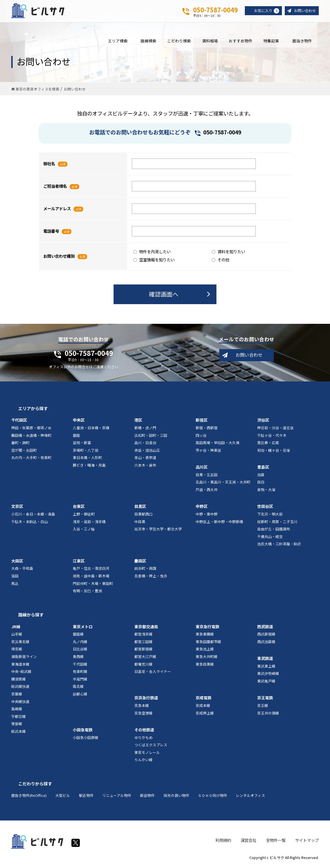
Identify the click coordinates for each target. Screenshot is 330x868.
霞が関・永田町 (24, 451)
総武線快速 (20, 688)
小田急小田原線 (86, 739)
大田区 (17, 562)
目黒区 (140, 508)
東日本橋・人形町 (87, 459)
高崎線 (17, 710)
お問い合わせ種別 (59, 257)
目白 (261, 483)
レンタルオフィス (250, 796)
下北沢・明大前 (270, 515)
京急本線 (142, 707)
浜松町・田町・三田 (151, 436)
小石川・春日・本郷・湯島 (33, 515)
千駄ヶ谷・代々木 (272, 436)
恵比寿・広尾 (268, 444)
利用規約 (223, 841)
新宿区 (202, 421)
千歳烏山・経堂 (270, 538)
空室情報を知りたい (154, 261)
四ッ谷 (201, 436)
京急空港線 (143, 714)
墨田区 (140, 562)
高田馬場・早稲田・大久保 (218, 444)
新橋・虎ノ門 (145, 429)
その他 (221, 261)
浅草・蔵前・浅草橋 (89, 523)
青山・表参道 (145, 459)
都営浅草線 (143, 635)
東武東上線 (266, 667)
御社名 (49, 165)
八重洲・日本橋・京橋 (91, 429)
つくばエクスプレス (151, 746)
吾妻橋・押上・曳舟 (151, 577)
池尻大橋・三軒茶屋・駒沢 (279, 545)
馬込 (15, 585)
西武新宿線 (266, 635)
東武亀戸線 (266, 682)
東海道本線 (20, 665)
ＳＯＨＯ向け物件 (213, 796)
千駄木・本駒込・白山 (30, 523)
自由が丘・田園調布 (274, 530)
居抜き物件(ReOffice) (29, 796)
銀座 (76, 436)
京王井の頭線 (268, 714)
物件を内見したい (152, 253)
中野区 (202, 508)
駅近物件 (86, 796)
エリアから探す (33, 410)
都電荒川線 (143, 665)
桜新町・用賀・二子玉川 (277, 523)
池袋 (261, 476)
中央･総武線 (21, 673)
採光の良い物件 (176, 796)
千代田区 (19, 421)
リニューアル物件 (117, 796)
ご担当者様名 (55, 187)
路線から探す (31, 616)
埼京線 (17, 650)
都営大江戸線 (145, 658)
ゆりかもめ (143, 739)
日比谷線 (80, 650)
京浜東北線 (20, 643)
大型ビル (63, 796)
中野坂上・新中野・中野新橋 (219, 523)
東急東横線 (205, 635)
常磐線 (17, 725)
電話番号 (51, 232)
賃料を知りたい (228, 253)
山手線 (17, 635)
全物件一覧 (276, 841)
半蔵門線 (80, 680)
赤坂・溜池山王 (147, 451)
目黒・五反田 (207, 476)
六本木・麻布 (145, 466)
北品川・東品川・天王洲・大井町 (223, 483)
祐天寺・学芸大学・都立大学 (158, 530)
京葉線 (17, 695)
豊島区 (263, 468)
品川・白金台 (145, 444)
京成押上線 (205, 714)
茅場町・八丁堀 (86, 451)
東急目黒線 (205, 665)
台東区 (79, 508)
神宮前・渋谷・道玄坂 (275, 429)
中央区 (79, 421)
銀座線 (78, 635)
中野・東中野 (207, 515)
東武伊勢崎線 (268, 675)
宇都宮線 (19, 717)
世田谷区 (265, 508)
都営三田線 (143, 643)
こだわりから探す (35, 785)
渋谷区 (263, 421)
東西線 (78, 658)
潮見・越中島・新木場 (91, 577)
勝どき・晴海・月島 (89, 466)
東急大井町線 (207, 658)
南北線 (78, 688)
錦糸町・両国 (145, 570)
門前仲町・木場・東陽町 (93, 585)
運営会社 (248, 841)
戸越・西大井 (207, 491)
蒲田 (15, 577)
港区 (138, 421)
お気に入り (264, 11)
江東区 (79, 562)
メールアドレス (57, 210)
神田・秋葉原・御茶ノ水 (31, 429)
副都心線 (80, 695)
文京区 (17, 508)
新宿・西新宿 (207, 429)
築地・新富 (82, 444)
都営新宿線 (143, 650)
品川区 (202, 468)
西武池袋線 (266, 643)
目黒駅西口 (143, 515)
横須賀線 (19, 680)
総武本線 (19, 732)
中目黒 (140, 523)
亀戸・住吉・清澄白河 (91, 570)
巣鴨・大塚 (266, 491)
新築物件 (147, 796)
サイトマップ (307, 841)
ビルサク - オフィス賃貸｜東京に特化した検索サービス (39, 11)
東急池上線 (205, 650)
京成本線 (203, 707)
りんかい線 (143, 761)
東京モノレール (147, 753)
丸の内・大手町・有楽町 (31, 459)
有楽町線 (80, 673)
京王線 (263, 707)
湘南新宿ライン (24, 658)
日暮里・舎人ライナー (153, 673)
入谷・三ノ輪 (84, 530)
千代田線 (80, 665)
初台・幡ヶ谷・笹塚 (274, 451)
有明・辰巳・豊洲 (87, 592)
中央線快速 (20, 703)
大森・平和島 (22, 570)
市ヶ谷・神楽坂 (208, 451)
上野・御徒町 (84, 515)
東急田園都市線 (208, 643)
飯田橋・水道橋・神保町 (31, 436)
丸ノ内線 (80, 643)
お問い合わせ (304, 11)
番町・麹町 (20, 444)
